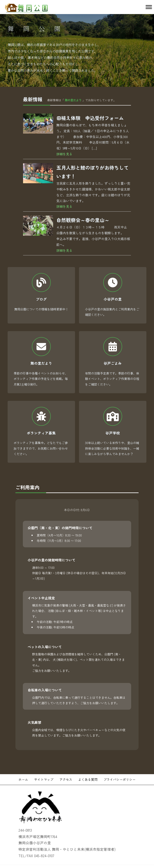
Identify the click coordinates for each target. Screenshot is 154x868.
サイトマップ (44, 769)
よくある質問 (88, 769)
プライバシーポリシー (120, 769)
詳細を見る (64, 154)
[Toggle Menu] (149, 7)
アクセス (66, 769)
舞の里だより (73, 100)
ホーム (23, 769)
